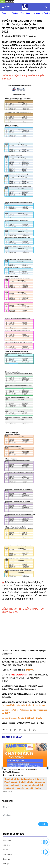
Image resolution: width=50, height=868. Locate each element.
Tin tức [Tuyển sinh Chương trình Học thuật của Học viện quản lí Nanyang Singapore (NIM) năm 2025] (15, 13)
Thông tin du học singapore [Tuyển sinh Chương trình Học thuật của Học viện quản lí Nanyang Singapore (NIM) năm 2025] (31, 13)
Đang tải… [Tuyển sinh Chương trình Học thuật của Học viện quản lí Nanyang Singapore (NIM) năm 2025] (25, 629)
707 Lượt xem (30, 36)
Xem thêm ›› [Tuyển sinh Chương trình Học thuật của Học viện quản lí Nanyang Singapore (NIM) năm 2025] (8, 792)
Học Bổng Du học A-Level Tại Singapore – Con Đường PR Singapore (22, 771)
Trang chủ (7, 841)
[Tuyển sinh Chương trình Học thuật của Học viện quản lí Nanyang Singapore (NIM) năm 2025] (7, 1)
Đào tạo (6, 864)
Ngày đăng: (7, 36)
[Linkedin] (20, 730)
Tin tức (6, 850)
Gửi (43, 824)
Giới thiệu (7, 845)
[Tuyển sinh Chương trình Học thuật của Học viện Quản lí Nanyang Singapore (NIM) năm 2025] (25, 7)
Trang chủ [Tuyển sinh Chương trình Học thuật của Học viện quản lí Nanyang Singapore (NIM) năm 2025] (6, 13)
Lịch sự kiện (8, 854)
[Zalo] (36, 730)
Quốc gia (7, 859)
